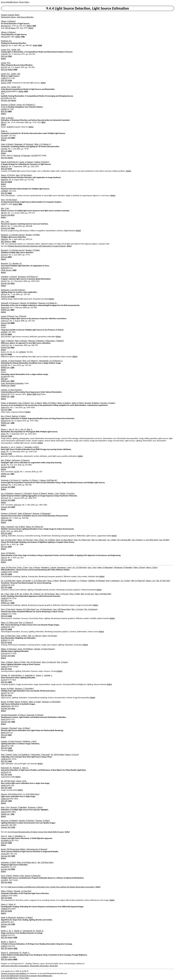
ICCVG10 (4, 854)
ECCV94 (4, 98)
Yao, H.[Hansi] (137, 540)
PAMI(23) (5, 166)
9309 (13, 924)
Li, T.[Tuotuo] (82, 581)
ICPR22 (4, 640)
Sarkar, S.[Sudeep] (26, 162)
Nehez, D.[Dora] (78, 403)
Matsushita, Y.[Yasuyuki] (40, 755)
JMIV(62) (4, 485)
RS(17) (3, 544)
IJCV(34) (4, 67)
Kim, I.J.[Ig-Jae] (77, 609)
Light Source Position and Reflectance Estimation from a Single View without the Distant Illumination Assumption (51, 887)
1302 (12, 814)
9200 (15, 937)
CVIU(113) (5, 345)
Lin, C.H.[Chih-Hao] (80, 567)
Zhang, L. (4, 429)
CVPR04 (22, 352)
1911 (10, 695)
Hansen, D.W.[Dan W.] (49, 480)
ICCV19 (4, 680)
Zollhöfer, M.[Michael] (97, 581)
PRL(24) (4, 213)
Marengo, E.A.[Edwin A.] (48, 303)
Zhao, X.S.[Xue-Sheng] (64, 540)
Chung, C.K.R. (21, 781)
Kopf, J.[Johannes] (113, 581)
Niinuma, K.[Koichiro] (36, 341)
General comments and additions (14, 973)
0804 (12, 310)
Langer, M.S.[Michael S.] (26, 105)
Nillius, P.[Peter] (7, 891)
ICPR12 (4, 812)
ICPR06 (4, 332)
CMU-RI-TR (5, 394)
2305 (13, 507)
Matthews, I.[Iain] (30, 741)
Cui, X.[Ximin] (50, 540)
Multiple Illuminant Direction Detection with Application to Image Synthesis (37, 246)
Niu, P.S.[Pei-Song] (34, 662)
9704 (10, 56)
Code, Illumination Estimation (12, 383)
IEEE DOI (4, 80)
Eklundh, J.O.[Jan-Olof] (23, 891)
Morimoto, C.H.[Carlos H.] (11, 480)
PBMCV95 (5, 91)
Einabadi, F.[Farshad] (9, 728)
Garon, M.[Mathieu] (25, 649)
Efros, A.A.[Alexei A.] (30, 361)
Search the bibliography (10, 976)
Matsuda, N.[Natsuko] (22, 156)
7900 (23, 37)
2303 (13, 500)
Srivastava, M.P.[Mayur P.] (28, 277)
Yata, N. (25, 768)
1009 (13, 856)
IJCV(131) (5, 498)
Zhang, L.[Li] (151, 581)
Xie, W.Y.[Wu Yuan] (8, 781)
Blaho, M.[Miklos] (50, 403)
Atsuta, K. (40, 931)
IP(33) (3, 531)
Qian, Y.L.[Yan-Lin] (35, 636)
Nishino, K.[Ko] (19, 876)
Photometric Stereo (8, 17)
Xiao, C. (30, 429)
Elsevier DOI (6, 215)
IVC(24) (4, 294)
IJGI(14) (4, 558)
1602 (13, 722)
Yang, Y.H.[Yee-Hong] (24, 175)
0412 (13, 283)
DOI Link (4, 56)
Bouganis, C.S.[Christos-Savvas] (13, 235)
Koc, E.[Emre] (6, 416)
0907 (13, 348)
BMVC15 (4, 733)
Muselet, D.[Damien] (27, 821)
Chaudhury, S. (20, 836)
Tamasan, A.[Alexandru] (42, 513)
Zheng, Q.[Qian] (20, 662)
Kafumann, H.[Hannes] (21, 460)
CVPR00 (4, 191)
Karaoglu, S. (6, 447)
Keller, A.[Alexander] (105, 567)
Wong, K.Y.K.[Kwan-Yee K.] (27, 862)
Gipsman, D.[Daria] (8, 105)
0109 (10, 182)
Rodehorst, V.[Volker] (25, 917)
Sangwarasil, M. (29, 931)
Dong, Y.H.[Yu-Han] (50, 636)
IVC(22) (4, 281)
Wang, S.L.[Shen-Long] (10, 623)
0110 (10, 169)
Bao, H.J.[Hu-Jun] (87, 594)
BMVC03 (4, 268)
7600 (34, 26)
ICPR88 (4, 957)
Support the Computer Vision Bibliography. (36, 976)
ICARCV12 (5, 799)
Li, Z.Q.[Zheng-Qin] (39, 581)
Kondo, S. (4, 931)
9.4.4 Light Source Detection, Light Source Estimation (87, 8)
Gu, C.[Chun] (125, 581)
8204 (40, 45)
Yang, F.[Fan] (39, 540)
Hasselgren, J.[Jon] (64, 567)
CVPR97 (4, 78)
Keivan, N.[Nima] (21, 702)
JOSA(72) (4, 45)
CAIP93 (4, 922)
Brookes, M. (17, 263)
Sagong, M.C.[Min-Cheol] (26, 609)
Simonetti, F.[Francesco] (10, 303)
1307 (10, 788)
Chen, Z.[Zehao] (7, 662)
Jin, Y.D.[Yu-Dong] (48, 594)
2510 (10, 560)
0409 (15, 270)
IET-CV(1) (4, 255)
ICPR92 (4, 935)
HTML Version (6, 270)
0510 (10, 882)
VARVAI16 (5, 706)
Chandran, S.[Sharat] (9, 277)
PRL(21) (4, 122)
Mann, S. (4, 904)
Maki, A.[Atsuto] (7, 118)
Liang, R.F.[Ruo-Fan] (9, 567)
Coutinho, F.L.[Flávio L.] (30, 480)
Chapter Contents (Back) (10, 15)
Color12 (4, 825)
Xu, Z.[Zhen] (25, 594)
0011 (43, 122)
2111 (10, 669)
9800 (20, 204)
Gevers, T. (20, 447)
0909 (12, 381)
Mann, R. (12, 904)
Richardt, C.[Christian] (68, 581)
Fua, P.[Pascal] (21, 316)
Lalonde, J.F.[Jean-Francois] (11, 390)
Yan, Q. (11, 429)
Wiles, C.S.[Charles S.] (43, 144)
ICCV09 (4, 377)
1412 (10, 775)
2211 (13, 656)
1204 (12, 367)
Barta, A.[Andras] (64, 403)
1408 (12, 423)
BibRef (29, 26)
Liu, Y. (13, 447)
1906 (13, 467)
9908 (15, 70)
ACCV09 (4, 867)
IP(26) (3, 434)
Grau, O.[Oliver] (24, 728)
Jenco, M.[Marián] (8, 553)
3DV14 (4, 746)
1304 (10, 801)
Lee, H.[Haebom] (7, 493)
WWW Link (5, 310)
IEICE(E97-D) (6, 421)
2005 (13, 487)
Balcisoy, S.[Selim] (19, 416)
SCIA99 (10, 127)
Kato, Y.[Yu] (5, 807)
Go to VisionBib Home (9, 2)
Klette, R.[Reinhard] (8, 917)
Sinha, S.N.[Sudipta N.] (22, 755)
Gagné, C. (39, 675)
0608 (13, 297)
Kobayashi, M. (6, 768)
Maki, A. (4, 131)
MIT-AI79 (4, 37)
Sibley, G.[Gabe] (35, 702)
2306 (10, 520)
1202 (12, 397)
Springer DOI (6, 100)
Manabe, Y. (17, 768)
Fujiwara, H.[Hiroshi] (9, 513)
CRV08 (3, 109)
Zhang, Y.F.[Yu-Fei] (8, 175)
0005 (10, 193)
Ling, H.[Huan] (35, 567)
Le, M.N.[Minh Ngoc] (31, 794)
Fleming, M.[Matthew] (29, 303)
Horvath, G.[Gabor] (108, 403)
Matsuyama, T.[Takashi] (55, 341)
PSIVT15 (4, 719)
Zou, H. (23, 429)
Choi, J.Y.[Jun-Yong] (8, 609)
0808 (13, 323)
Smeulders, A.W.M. (32, 447)
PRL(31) (4, 226)
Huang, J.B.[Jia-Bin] (24, 581)
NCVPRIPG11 (6, 841)
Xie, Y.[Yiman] (35, 594)
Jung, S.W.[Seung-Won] (62, 609)
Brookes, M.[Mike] (33, 235)
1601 (10, 735)
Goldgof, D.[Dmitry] (42, 162)
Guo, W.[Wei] (164, 540)
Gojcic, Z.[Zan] (23, 567)
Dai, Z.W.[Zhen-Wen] (45, 862)
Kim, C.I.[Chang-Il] (26, 623)
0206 (10, 151)
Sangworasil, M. (15, 953)
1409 (10, 761)
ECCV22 (4, 653)
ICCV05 (4, 880)
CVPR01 (4, 896)
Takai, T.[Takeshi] (7, 341)
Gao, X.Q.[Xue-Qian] (9, 540)
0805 (10, 111)
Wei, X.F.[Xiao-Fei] (138, 581)
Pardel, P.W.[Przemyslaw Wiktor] (13, 849)
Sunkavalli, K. (30, 675)
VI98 (3, 204)
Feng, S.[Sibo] (22, 636)
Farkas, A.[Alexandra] (9, 403)
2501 (10, 533)
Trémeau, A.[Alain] (43, 821)
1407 (10, 410)
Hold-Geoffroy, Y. (17, 675)
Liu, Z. (17, 429)
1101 (34, 394)
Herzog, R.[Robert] (40, 493)
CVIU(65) (4, 54)
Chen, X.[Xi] (15, 594)
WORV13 (4, 785)
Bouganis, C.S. (6, 263)
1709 (10, 454)
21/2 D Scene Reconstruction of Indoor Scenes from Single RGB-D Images (36, 832)
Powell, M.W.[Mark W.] (10, 162)
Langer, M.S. (6, 50)
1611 (13, 709)
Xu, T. (11, 931)
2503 (10, 547)
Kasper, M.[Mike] (7, 689)
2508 (10, 574)
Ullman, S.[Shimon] (8, 21)
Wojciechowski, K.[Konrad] (37, 849)
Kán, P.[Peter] (6, 460)
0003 (13, 138)
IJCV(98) (4, 365)
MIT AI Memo (10, 28)
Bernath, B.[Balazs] (92, 403)
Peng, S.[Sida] (75, 594)
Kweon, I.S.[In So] (72, 755)
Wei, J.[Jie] (5, 208)
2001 (12, 474)
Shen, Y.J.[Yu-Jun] (62, 594)
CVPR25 (4, 572)
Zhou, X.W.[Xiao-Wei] (103, 594)
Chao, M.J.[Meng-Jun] (82, 540)
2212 (10, 642)
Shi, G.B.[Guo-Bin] (124, 540)
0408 (10, 354)
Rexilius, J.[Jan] (54, 493)
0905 (10, 257)
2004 (10, 682)
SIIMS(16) (5, 518)
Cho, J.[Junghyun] (91, 609)
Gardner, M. (6, 675)
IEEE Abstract (6, 242)
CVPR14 (4, 759)
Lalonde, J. (48, 675)
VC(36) (17, 472)
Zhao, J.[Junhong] (8, 527)
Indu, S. (11, 836)
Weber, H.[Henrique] (9, 649)
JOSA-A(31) (5, 407)
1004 (13, 228)
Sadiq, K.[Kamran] (25, 513)
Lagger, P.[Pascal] (8, 316)
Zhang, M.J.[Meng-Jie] (35, 527)
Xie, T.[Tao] (5, 594)
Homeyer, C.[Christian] (23, 493)
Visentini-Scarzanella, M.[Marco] (13, 715)
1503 (10, 748)
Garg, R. (4, 836)
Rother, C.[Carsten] (67, 493)
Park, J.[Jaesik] (7, 755)
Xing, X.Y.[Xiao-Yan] (8, 636)
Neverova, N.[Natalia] (9, 821)
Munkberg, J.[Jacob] (49, 567)
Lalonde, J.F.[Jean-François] (44, 649)
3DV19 (4, 693)
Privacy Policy (24, 2)
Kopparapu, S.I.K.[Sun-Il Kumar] (13, 290)
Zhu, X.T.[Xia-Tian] (163, 581)
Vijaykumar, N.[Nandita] (123, 567)
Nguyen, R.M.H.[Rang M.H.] (12, 794)
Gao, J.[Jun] (92, 567)
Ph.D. (39, 394)
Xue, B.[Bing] (20, 527)
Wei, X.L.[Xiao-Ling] (99, 540)
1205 (10, 843)
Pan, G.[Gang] (62, 662)
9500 (26, 91)
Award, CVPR (6, 83)
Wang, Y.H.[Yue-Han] (25, 540)
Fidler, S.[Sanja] (139, 567)
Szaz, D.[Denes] (24, 403)
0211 (13, 215)
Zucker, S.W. (16, 50)
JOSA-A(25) (5, 308)
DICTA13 (4, 772)
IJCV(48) (4, 149)
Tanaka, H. (18, 931)
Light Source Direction (25, 17)
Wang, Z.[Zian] (152, 567)
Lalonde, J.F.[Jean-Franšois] (11, 361)
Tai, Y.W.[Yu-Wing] (58, 755)
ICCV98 (34, 156)
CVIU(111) (5, 321)
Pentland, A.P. (6, 41)
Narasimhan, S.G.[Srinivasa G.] (51, 361)
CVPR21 (4, 667)
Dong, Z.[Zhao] (53, 581)
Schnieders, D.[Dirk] (8, 862)
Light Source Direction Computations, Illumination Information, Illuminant (30, 966)
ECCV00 (4, 136)
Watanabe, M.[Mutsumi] (24, 144)
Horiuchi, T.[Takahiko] (19, 807)
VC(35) (4, 465)
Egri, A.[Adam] (36, 403)
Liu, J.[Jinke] (112, 540)
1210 (13, 827)
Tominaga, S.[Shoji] (35, 807)
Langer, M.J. (6, 74)
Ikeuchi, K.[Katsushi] (33, 876)
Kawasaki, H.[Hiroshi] (35, 715)
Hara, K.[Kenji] (6, 876)
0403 (14, 242)
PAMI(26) (5, 239)
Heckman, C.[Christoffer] (24, 689)
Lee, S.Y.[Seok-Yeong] (44, 609)
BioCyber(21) (6, 26)
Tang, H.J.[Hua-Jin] (49, 662)
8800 (15, 959)
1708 (10, 436)
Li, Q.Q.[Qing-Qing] (151, 540)
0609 (10, 334)
